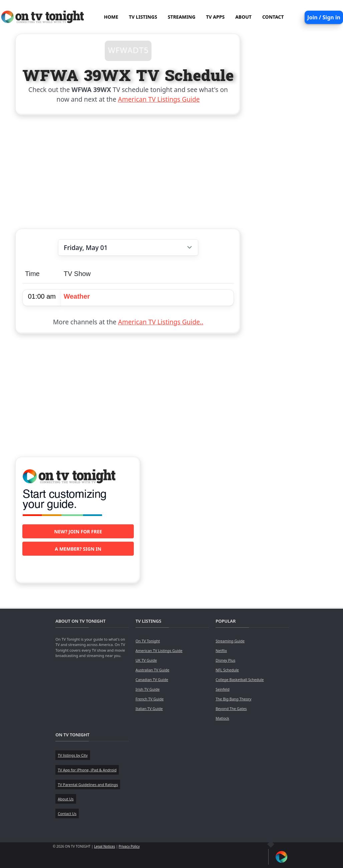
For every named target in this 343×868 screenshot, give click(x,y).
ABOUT (243, 17)
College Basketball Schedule (240, 679)
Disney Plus (225, 660)
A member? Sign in (78, 549)
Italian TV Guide (149, 708)
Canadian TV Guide (152, 679)
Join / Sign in (324, 17)
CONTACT (273, 17)
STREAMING (182, 17)
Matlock (222, 718)
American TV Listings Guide (159, 99)
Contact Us (67, 813)
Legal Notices (105, 846)
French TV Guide (149, 699)
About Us (66, 799)
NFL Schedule (227, 670)
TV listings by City (73, 755)
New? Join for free (78, 531)
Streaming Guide (230, 641)
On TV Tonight (148, 641)
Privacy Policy (129, 846)
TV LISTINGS (143, 17)
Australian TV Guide (152, 670)
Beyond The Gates (231, 708)
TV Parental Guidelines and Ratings (88, 784)
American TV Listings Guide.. (161, 322)
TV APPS (216, 17)
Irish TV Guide (147, 689)
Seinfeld (222, 689)
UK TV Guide (146, 660)
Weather (77, 296)
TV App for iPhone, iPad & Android (87, 770)
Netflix (221, 650)
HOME (111, 17)
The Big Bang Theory (233, 699)
